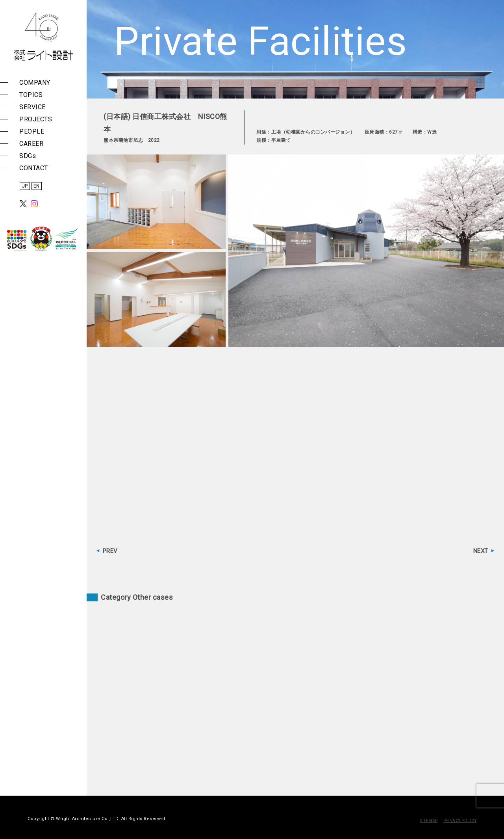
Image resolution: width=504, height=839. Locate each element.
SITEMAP (429, 821)
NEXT (481, 551)
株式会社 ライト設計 (43, 36)
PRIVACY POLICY (460, 821)
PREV (110, 551)
